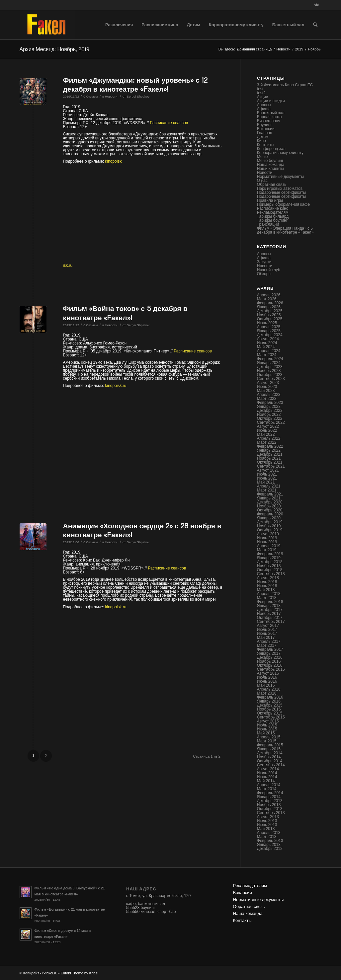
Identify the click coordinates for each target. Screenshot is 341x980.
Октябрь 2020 (270, 510)
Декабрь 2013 (270, 801)
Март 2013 (267, 837)
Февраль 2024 (270, 359)
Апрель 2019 (269, 546)
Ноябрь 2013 (269, 805)
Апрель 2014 (269, 785)
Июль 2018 (267, 582)
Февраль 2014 (270, 793)
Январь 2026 (269, 307)
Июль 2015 (267, 725)
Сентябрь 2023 (271, 379)
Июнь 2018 (267, 586)
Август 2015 (268, 721)
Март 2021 (267, 490)
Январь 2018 (269, 606)
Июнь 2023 (267, 387)
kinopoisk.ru (116, 386)
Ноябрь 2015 (269, 709)
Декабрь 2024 (270, 335)
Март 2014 (267, 789)
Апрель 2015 (269, 737)
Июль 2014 (267, 773)
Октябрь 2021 (270, 462)
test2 (261, 93)
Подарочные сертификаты (281, 192)
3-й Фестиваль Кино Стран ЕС (285, 85)
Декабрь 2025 (270, 311)
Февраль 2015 (270, 745)
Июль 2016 (267, 677)
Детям (263, 137)
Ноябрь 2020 (269, 506)
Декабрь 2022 (270, 411)
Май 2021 (266, 482)
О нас (262, 181)
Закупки (264, 262)
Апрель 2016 (269, 689)
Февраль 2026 (270, 303)
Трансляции (268, 224)
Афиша (264, 109)
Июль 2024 (267, 343)
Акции (263, 97)
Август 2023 (268, 383)
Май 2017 (266, 638)
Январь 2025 (269, 331)
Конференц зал (271, 149)
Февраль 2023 (270, 403)
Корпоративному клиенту (280, 153)
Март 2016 (267, 693)
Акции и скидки (271, 101)
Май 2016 (266, 685)
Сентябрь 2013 (271, 813)
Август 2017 (268, 626)
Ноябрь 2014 (269, 757)
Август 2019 (268, 534)
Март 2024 (267, 355)
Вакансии (266, 129)
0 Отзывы (91, 96)
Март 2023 (267, 399)
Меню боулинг (270, 161)
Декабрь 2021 (270, 454)
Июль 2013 (267, 821)
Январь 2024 (269, 363)
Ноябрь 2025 (269, 315)
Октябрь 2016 (270, 665)
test (260, 89)
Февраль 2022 (270, 446)
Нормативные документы (280, 177)
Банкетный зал (271, 113)
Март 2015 (267, 741)
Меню (262, 157)
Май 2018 (266, 590)
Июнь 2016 (267, 681)
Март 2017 (267, 645)
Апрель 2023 (269, 395)
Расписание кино (273, 208)
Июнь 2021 (267, 478)
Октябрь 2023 (270, 375)
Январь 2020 (269, 518)
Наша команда (271, 165)
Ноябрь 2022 (269, 415)
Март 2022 (267, 442)
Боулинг (264, 125)
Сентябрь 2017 (271, 622)
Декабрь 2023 (270, 367)
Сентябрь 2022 (271, 422)
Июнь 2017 (267, 634)
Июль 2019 (267, 538)
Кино (261, 141)
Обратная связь (272, 185)
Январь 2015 (269, 749)
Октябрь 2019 (270, 530)
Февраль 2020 (270, 514)
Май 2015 (266, 733)
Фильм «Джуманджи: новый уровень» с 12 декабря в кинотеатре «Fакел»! (135, 84)
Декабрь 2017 (270, 610)
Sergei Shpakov (138, 96)
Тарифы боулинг (272, 220)
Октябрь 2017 (270, 618)
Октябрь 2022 (270, 418)
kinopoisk (114, 161)
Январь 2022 (269, 450)
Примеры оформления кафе (283, 204)
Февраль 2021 (270, 494)
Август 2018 (268, 578)
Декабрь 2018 (270, 562)
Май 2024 (266, 347)
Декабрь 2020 (270, 502)
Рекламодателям (273, 212)
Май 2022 (266, 434)
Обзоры (264, 274)
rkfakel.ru (50, 973)
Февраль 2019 (270, 554)
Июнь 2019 (267, 542)
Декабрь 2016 (270, 657)
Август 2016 (268, 673)
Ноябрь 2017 (269, 614)
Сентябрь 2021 (271, 466)
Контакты (266, 145)
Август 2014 (268, 769)
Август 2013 (268, 817)
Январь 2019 (269, 558)
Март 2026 (267, 299)
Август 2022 (268, 426)
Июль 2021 (267, 474)
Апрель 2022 (269, 438)
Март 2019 (267, 550)
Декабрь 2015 (270, 705)
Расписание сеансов (169, 123)
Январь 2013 (269, 845)
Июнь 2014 (267, 777)
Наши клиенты (271, 169)
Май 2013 (266, 829)
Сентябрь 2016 (271, 669)
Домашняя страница (255, 49)
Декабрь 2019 (270, 522)
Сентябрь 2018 (271, 574)
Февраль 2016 (270, 697)
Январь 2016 (269, 701)
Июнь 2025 (267, 323)
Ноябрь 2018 (269, 566)
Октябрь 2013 (270, 809)
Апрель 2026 (269, 295)
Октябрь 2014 (270, 761)
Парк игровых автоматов (280, 188)
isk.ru (68, 265)
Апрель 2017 (269, 641)
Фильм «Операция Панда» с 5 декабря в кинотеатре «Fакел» (285, 230)
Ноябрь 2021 (269, 458)
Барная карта (269, 117)
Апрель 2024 (269, 351)
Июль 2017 (267, 630)
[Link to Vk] (317, 5)
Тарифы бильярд (273, 216)
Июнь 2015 (267, 729)
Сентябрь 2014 (271, 765)
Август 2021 (268, 470)
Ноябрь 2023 (269, 371)
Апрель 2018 (269, 594)
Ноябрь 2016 (269, 661)
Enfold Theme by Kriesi (80, 973)
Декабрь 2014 (270, 753)
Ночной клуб (269, 270)
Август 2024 (268, 339)
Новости (283, 49)
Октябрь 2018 (270, 570)
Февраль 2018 (270, 602)
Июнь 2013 (267, 825)
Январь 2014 (269, 797)
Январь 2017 (269, 653)
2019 (299, 49)
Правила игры (270, 200)
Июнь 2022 (267, 430)
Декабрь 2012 (270, 849)
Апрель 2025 (269, 327)
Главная (265, 133)
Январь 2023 (269, 407)
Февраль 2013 (270, 841)
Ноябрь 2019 (269, 526)
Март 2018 (267, 598)
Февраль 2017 (270, 649)
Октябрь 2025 (270, 319)
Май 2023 (266, 391)
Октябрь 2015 (270, 713)
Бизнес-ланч (269, 121)
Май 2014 (266, 781)
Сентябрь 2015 (271, 717)
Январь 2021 (269, 498)
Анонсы (264, 105)
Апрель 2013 (269, 833)
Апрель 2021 (269, 486)
